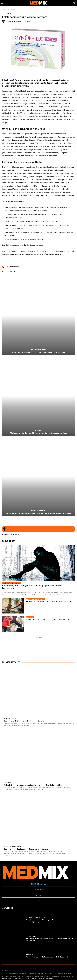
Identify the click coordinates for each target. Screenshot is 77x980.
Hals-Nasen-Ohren (38, 349)
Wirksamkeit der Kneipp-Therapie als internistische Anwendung (39, 433)
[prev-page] (4, 520)
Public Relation (11, 10)
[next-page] (7, 520)
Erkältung (7, 783)
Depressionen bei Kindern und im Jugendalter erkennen (26, 721)
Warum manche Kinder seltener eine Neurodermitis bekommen (47, 619)
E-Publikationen (31, 936)
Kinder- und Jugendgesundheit (12, 583)
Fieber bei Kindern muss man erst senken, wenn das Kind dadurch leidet (33, 785)
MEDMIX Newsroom (14, 21)
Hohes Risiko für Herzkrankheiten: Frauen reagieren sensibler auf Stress (39, 513)
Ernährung (29, 955)
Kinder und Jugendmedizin (13, 847)
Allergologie (30, 617)
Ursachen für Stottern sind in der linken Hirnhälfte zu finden (38, 352)
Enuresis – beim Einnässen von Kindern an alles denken (26, 849)
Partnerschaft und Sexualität (36, 918)
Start (4, 10)
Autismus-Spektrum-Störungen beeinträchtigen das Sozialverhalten (49, 601)
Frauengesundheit (38, 510)
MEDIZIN (38, 430)
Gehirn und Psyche (10, 719)
